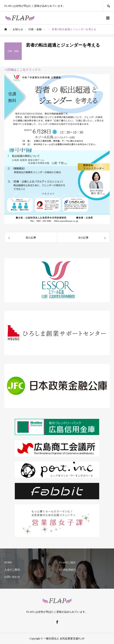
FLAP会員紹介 (68, 570)
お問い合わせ (12, 577)
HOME (8, 562)
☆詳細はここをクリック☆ (23, 70)
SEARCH (108, 6)
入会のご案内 (12, 570)
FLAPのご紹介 (68, 562)
